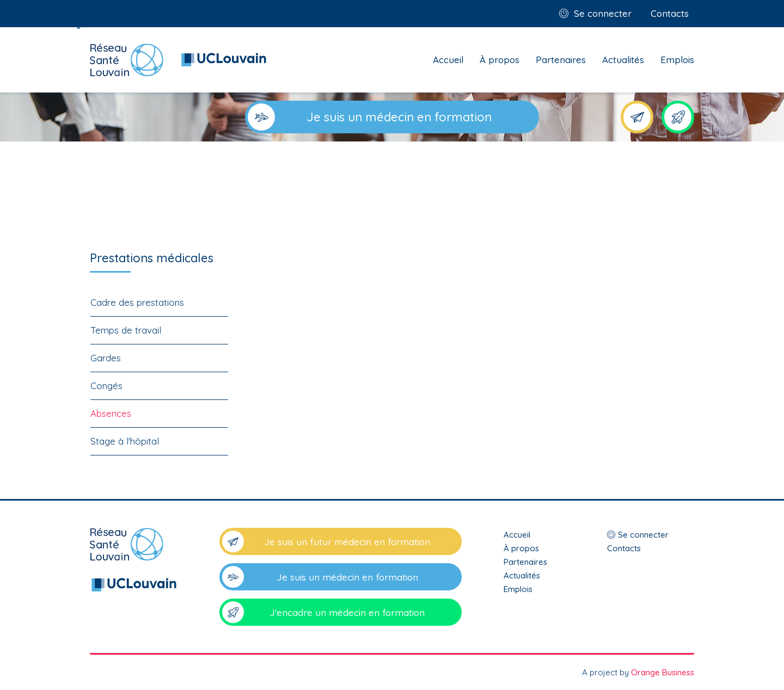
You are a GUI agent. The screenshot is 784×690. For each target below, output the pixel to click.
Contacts (670, 13)
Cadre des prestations (137, 302)
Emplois (677, 60)
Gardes (106, 358)
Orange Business (663, 672)
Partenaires (561, 60)
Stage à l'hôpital (125, 441)
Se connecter (603, 13)
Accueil (448, 60)
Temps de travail (126, 330)
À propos (500, 60)
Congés (106, 386)
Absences (111, 413)
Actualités (623, 60)
